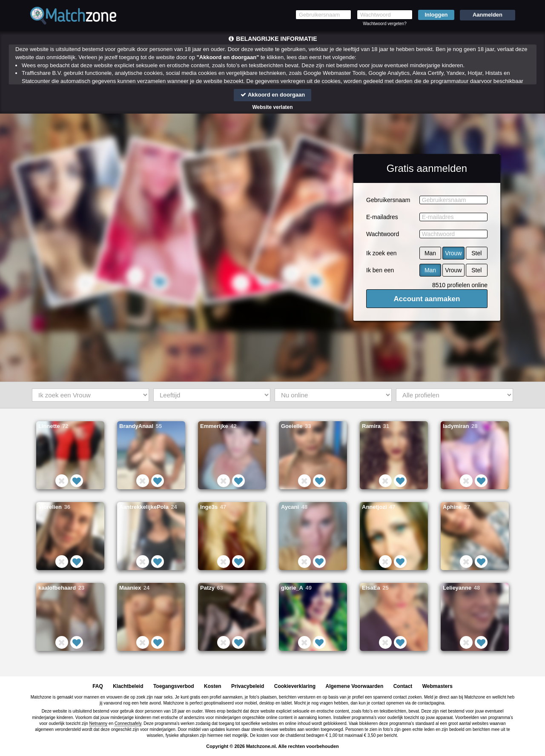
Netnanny (99, 723)
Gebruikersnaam (388, 200)
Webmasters (437, 686)
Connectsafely (128, 723)
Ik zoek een (381, 253)
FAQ (98, 686)
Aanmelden (488, 15)
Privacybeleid (248, 686)
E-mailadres (382, 217)
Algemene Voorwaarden (354, 686)
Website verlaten (272, 107)
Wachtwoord (383, 234)
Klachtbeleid (128, 686)
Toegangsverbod (174, 686)
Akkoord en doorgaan (272, 95)
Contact (403, 686)
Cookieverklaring (295, 686)
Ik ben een (380, 270)
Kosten (213, 686)
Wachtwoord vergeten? (384, 24)
